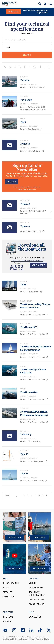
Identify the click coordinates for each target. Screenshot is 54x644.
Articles (7, 592)
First (7, 496)
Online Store (40, 559)
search (27, 55)
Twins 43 (25, 204)
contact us (35, 617)
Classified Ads (36, 604)
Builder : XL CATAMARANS (33, 87)
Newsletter (40, 527)
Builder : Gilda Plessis (31, 442)
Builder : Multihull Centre (32, 151)
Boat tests (9, 597)
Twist (23, 285)
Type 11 (24, 474)
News (6, 588)
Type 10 (24, 454)
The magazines (11, 583)
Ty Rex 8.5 (26, 434)
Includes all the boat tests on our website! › (27, 261)
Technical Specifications (37, 594)
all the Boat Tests (32, 247)
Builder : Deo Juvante (31, 129)
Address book (36, 600)
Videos (32, 583)
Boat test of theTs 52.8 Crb (33, 110)
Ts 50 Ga (25, 80)
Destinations (36, 588)
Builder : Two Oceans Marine (34, 315)
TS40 (23, 122)
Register (12, 182)
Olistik (46, 639)
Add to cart (38, 265)
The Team (8, 617)
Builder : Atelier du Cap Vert (33, 461)
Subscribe (13, 12)
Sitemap (24, 639)
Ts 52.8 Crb (26, 100)
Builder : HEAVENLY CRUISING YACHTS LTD (36, 212)
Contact (31, 639)
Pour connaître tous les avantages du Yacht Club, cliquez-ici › (27, 188)
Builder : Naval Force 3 (31, 292)
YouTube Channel (15, 559)
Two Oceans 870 (29, 392)
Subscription (15, 527)
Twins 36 (25, 144)
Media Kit (8, 621)
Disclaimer (16, 639)
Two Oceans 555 (29, 327)
